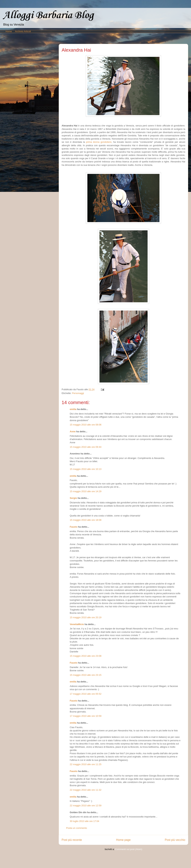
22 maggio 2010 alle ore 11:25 (86, 764)
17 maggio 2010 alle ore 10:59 (86, 716)
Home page (123, 840)
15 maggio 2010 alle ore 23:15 (86, 675)
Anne (73, 431)
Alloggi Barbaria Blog (48, 15)
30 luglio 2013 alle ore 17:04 (84, 821)
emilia (73, 409)
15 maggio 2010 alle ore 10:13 (86, 469)
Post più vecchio (175, 840)
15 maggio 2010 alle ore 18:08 (86, 520)
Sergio (73, 498)
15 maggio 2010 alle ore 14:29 (86, 491)
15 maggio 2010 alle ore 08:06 (86, 425)
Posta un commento (77, 828)
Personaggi (78, 393)
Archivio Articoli (23, 31)
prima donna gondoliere (99, 142)
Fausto (74, 527)
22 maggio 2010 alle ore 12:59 (86, 806)
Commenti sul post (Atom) (129, 849)
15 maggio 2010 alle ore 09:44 (86, 447)
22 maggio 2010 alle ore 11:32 (86, 790)
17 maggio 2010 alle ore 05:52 (86, 694)
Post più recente (72, 840)
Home (9, 31)
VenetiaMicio (77, 624)
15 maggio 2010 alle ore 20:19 (86, 617)
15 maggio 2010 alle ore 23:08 (86, 656)
